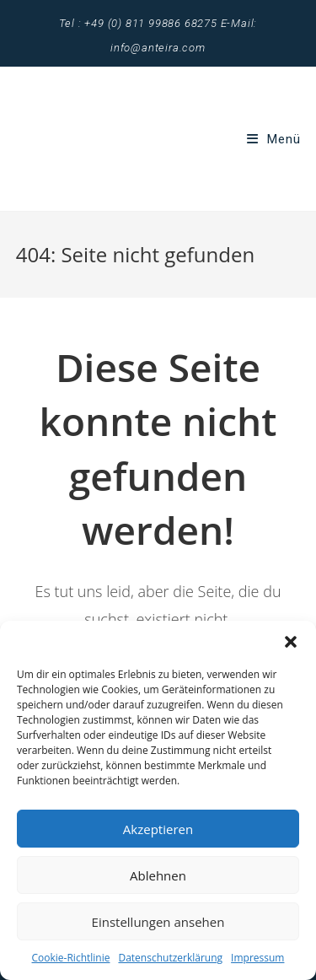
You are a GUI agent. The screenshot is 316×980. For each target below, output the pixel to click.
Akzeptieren (158, 829)
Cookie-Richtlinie (71, 958)
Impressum (257, 958)
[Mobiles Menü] (273, 139)
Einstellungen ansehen (158, 922)
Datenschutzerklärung (170, 958)
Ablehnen (158, 875)
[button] (291, 642)
